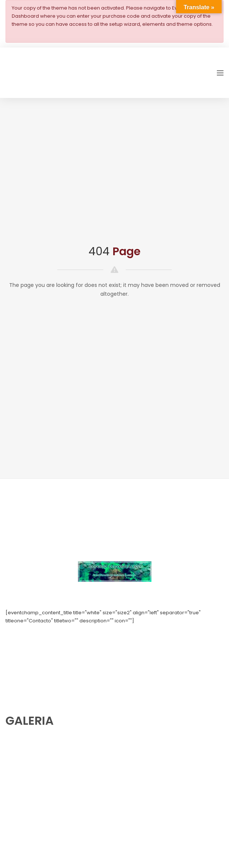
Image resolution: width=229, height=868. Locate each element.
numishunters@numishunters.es (44, 637)
